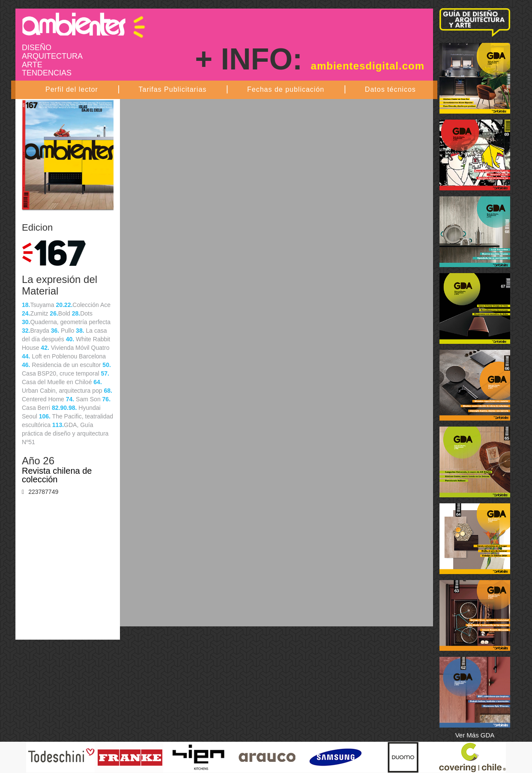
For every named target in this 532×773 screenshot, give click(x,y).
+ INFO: (310, 59)
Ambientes (84, 24)
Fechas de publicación (286, 89)
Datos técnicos (390, 89)
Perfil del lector (72, 89)
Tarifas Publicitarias (172, 89)
